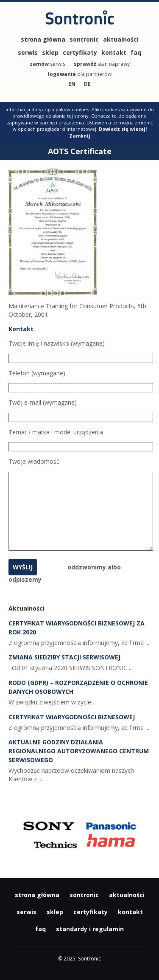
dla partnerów (80, 74)
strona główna (43, 39)
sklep (50, 52)
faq (136, 52)
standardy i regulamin (90, 929)
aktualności (121, 39)
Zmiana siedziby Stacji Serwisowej (64, 657)
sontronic (84, 39)
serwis (28, 52)
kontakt (114, 52)
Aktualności (26, 608)
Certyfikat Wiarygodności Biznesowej (72, 717)
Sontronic (80, 22)
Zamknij (80, 136)
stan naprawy (102, 64)
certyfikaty (80, 52)
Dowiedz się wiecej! (123, 129)
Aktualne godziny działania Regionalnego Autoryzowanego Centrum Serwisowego (79, 751)
